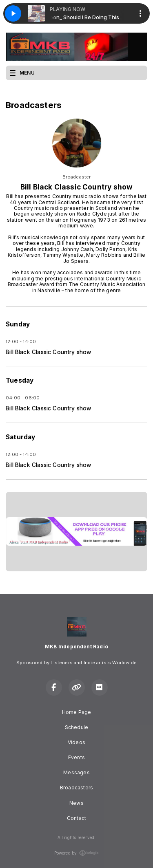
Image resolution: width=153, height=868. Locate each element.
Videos (76, 742)
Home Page (77, 712)
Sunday (18, 324)
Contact (76, 818)
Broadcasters (76, 788)
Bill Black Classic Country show (49, 352)
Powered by (77, 853)
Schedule (76, 727)
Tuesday (20, 380)
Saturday (20, 437)
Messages (76, 772)
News (76, 803)
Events (76, 757)
